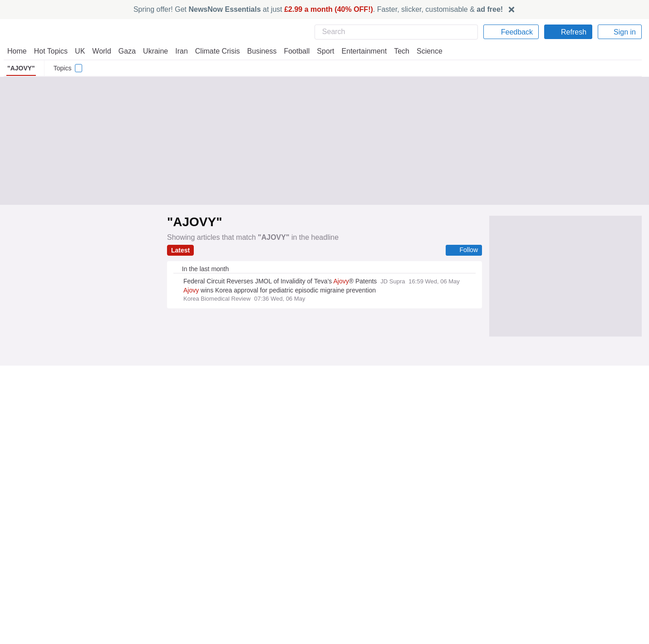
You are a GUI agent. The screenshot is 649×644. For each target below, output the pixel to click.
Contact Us (23, 557)
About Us (20, 549)
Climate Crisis (213, 51)
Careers (339, 557)
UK (80, 51)
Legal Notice (506, 557)
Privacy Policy (508, 540)
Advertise (342, 549)
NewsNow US (187, 549)
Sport (321, 51)
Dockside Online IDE (356, 565)
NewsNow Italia (190, 574)
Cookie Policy (508, 549)
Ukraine (152, 51)
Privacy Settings (512, 574)
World (101, 51)
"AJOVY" (19, 68)
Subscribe (22, 565)
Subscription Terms (517, 565)
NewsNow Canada (194, 582)
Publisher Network (354, 540)
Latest (181, 250)
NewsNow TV (26, 574)
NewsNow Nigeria (193, 557)
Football (293, 51)
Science (423, 51)
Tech (396, 51)
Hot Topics (51, 51)
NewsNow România (196, 565)
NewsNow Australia (196, 590)
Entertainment (359, 51)
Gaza (125, 51)
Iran (177, 51)
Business (257, 51)
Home (17, 51)
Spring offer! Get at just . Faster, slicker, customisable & (318, 9)
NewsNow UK (187, 540)
